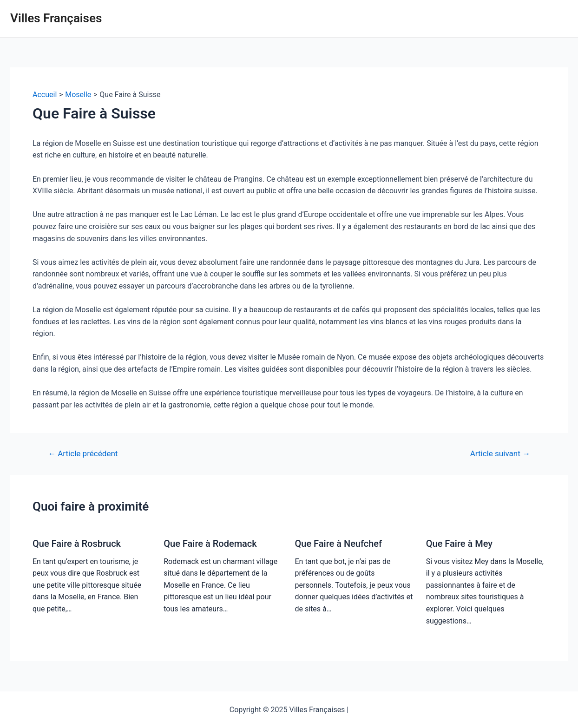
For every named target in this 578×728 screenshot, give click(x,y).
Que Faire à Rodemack (210, 544)
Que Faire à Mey (459, 544)
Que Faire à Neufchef (339, 544)
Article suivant (500, 454)
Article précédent (83, 454)
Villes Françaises (56, 18)
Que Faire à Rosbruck (77, 544)
